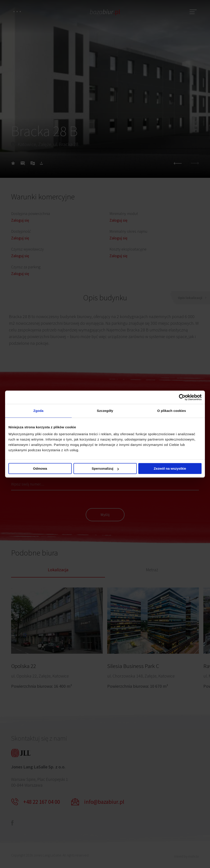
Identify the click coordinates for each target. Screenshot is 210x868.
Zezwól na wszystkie (170, 468)
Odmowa (40, 468)
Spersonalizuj (105, 468)
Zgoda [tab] (38, 411)
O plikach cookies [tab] (171, 411)
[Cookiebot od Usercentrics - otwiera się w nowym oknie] (182, 397)
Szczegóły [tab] (105, 411)
